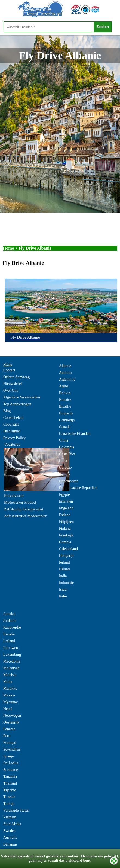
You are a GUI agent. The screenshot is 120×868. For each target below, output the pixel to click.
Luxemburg (12, 655)
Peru (7, 736)
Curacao (65, 467)
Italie (63, 596)
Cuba (63, 461)
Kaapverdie (12, 627)
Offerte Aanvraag (16, 377)
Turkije (9, 804)
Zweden (9, 831)
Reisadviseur (14, 496)
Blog (7, 411)
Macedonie (12, 661)
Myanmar (11, 702)
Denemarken (69, 481)
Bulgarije (66, 413)
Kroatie (9, 634)
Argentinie (67, 379)
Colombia (67, 447)
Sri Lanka (11, 763)
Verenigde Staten (16, 810)
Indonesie (66, 583)
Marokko (10, 688)
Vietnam (10, 817)
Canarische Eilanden (75, 434)
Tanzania (10, 777)
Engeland (66, 508)
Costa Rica (67, 454)
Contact (9, 370)
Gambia (65, 542)
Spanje (8, 756)
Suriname (11, 770)
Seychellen (12, 749)
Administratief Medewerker (25, 516)
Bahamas (10, 844)
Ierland (64, 562)
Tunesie (9, 797)
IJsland (64, 569)
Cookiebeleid (13, 418)
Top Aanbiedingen (17, 404)
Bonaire (65, 400)
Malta (8, 682)
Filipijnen (66, 522)
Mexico (9, 695)
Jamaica (9, 614)
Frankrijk (66, 535)
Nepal (8, 709)
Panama (9, 729)
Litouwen (11, 648)
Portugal (10, 743)
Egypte (64, 495)
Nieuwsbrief (13, 384)
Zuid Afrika (12, 824)
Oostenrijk (11, 722)
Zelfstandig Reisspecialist (24, 509)
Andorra (65, 373)
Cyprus (64, 474)
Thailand (10, 783)
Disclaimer (12, 431)
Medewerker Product (20, 502)
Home (8, 248)
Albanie (65, 366)
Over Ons (11, 390)
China (64, 440)
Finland (65, 528)
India (63, 576)
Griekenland (68, 549)
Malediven (11, 668)
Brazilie (65, 406)
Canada (65, 427)
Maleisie (10, 675)
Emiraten (66, 501)
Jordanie (10, 621)
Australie (10, 838)
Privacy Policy (14, 438)
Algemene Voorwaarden (22, 397)
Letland (9, 641)
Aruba (64, 386)
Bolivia (65, 393)
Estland (65, 515)
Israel (63, 589)
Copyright (11, 424)
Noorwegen (12, 716)
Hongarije (67, 556)
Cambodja (67, 420)
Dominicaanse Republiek (78, 488)
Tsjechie (10, 790)
